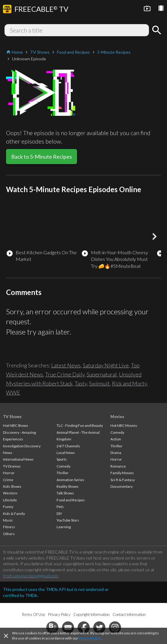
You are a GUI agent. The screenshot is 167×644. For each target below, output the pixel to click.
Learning (64, 527)
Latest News (66, 365)
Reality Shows (68, 486)
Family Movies (122, 473)
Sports (62, 459)
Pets (60, 507)
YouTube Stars (68, 520)
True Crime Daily (65, 374)
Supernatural (102, 374)
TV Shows (12, 417)
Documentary (122, 486)
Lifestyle (10, 500)
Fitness (9, 527)
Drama (116, 453)
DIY (59, 514)
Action (116, 439)
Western (10, 493)
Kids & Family (14, 514)
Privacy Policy (90, 638)
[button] (154, 236)
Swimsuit (99, 383)
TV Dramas (12, 466)
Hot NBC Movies (124, 425)
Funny (8, 507)
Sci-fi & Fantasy (123, 480)
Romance (118, 466)
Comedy (63, 466)
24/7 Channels (68, 446)
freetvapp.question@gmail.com (31, 576)
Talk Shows (65, 493)
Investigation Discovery (22, 446)
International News (18, 459)
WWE (13, 392)
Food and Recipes (71, 500)
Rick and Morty (129, 383)
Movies (117, 417)
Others (9, 534)
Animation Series (70, 480)
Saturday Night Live (106, 365)
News (8, 453)
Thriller (63, 473)
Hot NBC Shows (16, 425)
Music (8, 520)
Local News (66, 453)
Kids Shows (12, 486)
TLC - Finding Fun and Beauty (80, 425)
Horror (9, 473)
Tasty (81, 383)
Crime (8, 480)
